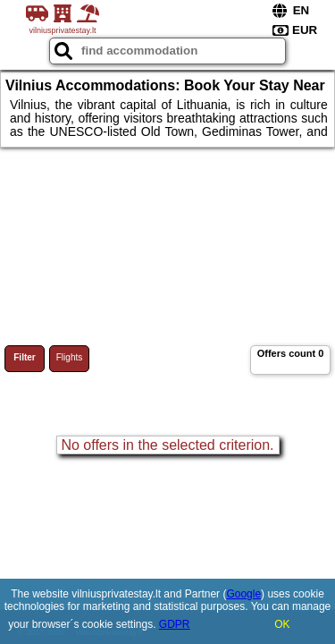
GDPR (175, 624)
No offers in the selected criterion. (167, 445)
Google (243, 594)
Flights (69, 357)
